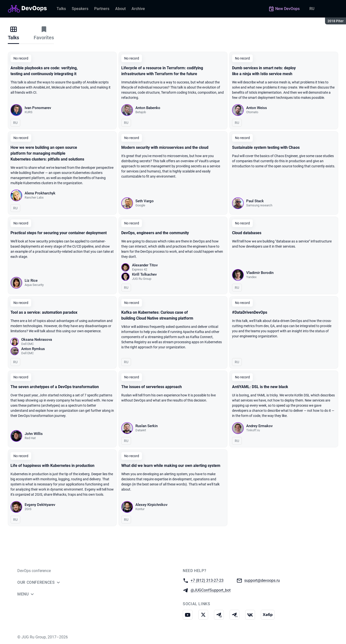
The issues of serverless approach (152, 387)
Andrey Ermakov (259, 426)
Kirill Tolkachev (144, 274)
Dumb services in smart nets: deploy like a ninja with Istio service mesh (264, 71)
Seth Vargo (145, 201)
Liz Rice (31, 281)
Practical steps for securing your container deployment (59, 233)
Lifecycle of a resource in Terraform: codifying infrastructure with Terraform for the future (162, 71)
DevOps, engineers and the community (155, 233)
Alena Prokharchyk (40, 193)
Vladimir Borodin (260, 273)
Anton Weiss (257, 108)
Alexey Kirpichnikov (151, 505)
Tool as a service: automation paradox (44, 312)
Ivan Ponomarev (38, 108)
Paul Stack (255, 201)
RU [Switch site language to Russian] (312, 9)
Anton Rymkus (33, 349)
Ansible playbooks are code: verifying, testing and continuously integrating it (44, 71)
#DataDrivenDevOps (250, 312)
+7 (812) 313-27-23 (207, 580)
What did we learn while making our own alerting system (171, 466)
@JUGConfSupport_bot (211, 590)
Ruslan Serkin (147, 426)
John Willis (34, 434)
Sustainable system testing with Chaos (266, 147)
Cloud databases (247, 233)
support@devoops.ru (262, 580)
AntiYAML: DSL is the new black (260, 387)
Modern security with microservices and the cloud (165, 147)
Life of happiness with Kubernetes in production (52, 466)
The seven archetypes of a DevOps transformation (55, 387)
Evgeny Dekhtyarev (40, 505)
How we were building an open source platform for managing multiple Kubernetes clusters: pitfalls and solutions (47, 153)
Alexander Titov (145, 265)
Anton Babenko (148, 108)
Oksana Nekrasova (37, 340)
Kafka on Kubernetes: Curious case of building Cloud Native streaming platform (157, 315)
